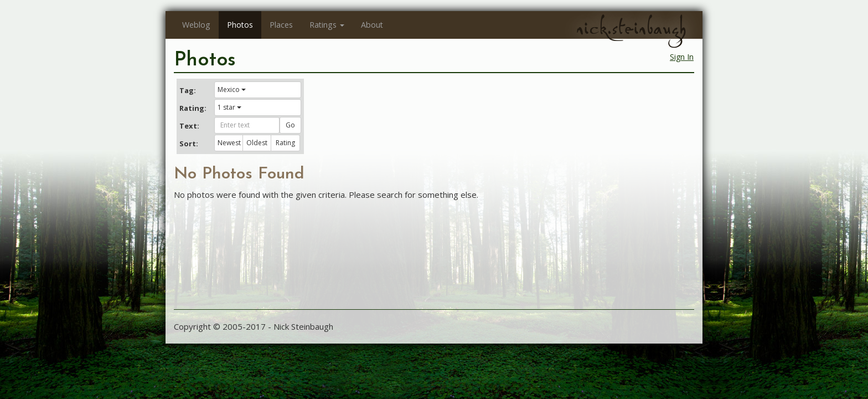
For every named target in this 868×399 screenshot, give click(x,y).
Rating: (193, 108)
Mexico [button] (232, 89)
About (372, 25)
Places (281, 25)
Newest (229, 143)
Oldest (257, 143)
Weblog (196, 25)
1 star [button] (229, 107)
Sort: (189, 144)
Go (290, 125)
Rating (285, 143)
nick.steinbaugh (631, 28)
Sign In (682, 57)
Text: (189, 126)
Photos (240, 25)
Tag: (188, 90)
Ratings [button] (327, 25)
